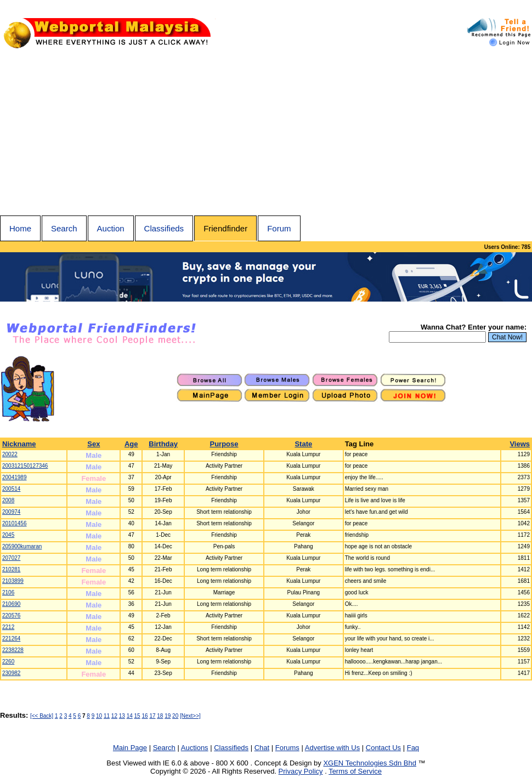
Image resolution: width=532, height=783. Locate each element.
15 (137, 716)
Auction (111, 228)
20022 (10, 454)
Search (64, 228)
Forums (287, 748)
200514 (11, 489)
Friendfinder (225, 228)
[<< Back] (42, 716)
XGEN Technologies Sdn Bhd (370, 763)
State (303, 444)
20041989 (15, 477)
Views (520, 444)
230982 (11, 673)
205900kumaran (22, 546)
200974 (11, 512)
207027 (11, 558)
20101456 (15, 523)
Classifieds (164, 228)
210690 (11, 604)
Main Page (130, 748)
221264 (11, 639)
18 (160, 716)
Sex (94, 444)
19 (168, 716)
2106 (8, 592)
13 (122, 716)
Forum (279, 228)
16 (145, 716)
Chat (262, 748)
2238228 (13, 650)
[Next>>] (190, 716)
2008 (8, 500)
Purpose (224, 444)
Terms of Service (355, 771)
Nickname (19, 444)
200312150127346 (25, 466)
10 (99, 716)
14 (130, 716)
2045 (8, 535)
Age (131, 444)
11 (107, 716)
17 (152, 716)
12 (114, 716)
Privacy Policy (301, 771)
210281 (11, 569)
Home (20, 228)
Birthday (163, 444)
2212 (8, 627)
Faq (413, 748)
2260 (8, 662)
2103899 (13, 581)
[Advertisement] (266, 133)
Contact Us (383, 748)
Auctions (195, 748)
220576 (11, 615)
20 (175, 716)
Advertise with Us (332, 748)
